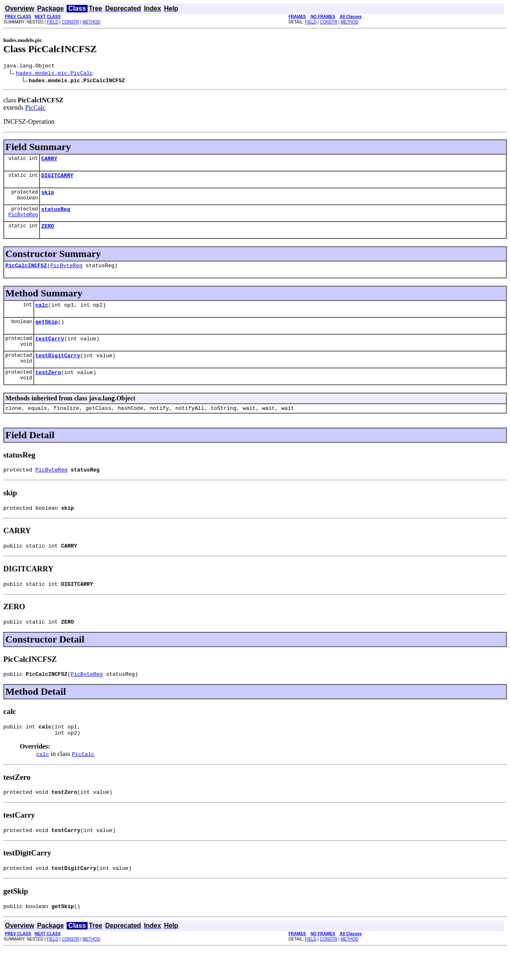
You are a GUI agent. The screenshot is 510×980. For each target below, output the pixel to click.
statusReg (56, 215)
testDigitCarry (58, 369)
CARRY (49, 161)
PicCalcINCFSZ (26, 274)
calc (42, 314)
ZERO (48, 233)
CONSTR (70, 22)
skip (48, 197)
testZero (48, 387)
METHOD (92, 22)
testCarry (50, 351)
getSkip (47, 333)
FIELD (53, 22)
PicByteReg (23, 222)
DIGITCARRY (57, 179)
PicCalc (35, 109)
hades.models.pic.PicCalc (54, 74)
